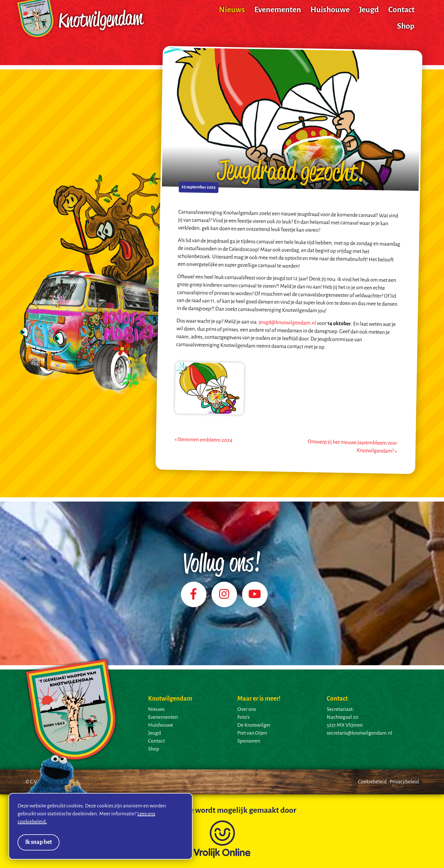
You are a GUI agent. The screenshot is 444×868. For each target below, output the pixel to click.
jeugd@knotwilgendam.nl (287, 323)
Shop (406, 26)
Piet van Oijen (252, 733)
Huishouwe (330, 10)
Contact (401, 10)
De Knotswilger (254, 725)
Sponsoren (249, 741)
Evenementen (278, 10)
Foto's (243, 717)
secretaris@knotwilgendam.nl (359, 733)
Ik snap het (39, 842)
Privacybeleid (404, 782)
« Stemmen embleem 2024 (203, 440)
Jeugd (369, 10)
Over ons (247, 709)
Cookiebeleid (372, 782)
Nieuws (232, 10)
